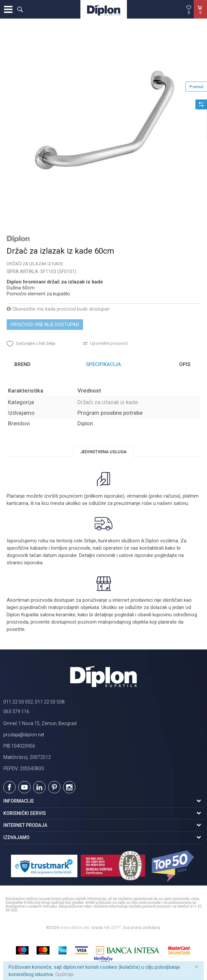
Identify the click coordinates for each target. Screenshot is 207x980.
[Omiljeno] (189, 10)
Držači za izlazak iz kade (35, 264)
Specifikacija (104, 364)
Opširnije (64, 974)
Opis (185, 364)
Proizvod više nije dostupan (45, 325)
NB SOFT (112, 927)
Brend (22, 364)
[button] (20, 9)
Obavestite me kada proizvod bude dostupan (58, 309)
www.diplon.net (75, 927)
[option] (104, 130)
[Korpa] (200, 16)
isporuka (33, 563)
